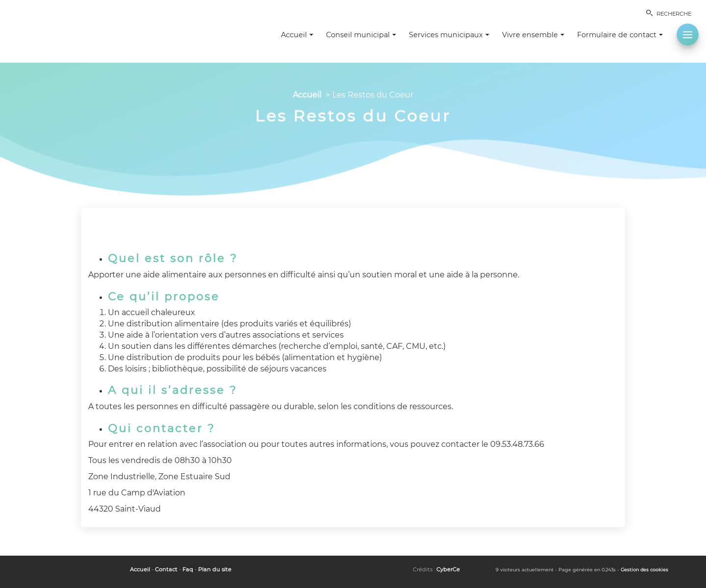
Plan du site (215, 569)
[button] (688, 35)
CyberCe (448, 569)
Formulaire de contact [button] (620, 35)
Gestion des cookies (644, 570)
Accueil (307, 95)
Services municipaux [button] (449, 35)
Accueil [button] (297, 35)
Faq (188, 569)
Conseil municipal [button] (361, 35)
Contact (166, 569)
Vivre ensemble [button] (533, 35)
